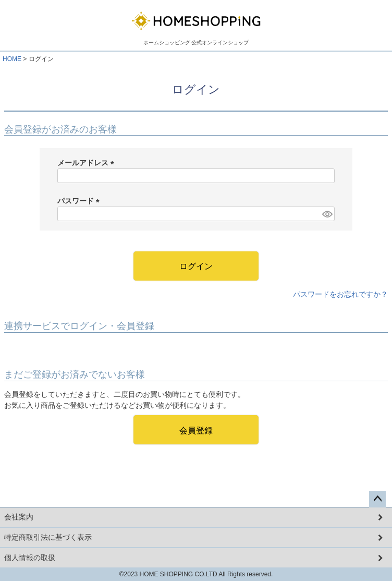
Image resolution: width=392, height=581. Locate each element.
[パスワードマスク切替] (327, 214)
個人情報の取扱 (30, 558)
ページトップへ (377, 499)
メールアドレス (88, 163)
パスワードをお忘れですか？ (340, 294)
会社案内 (19, 517)
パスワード (80, 201)
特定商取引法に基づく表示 (48, 537)
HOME (12, 59)
